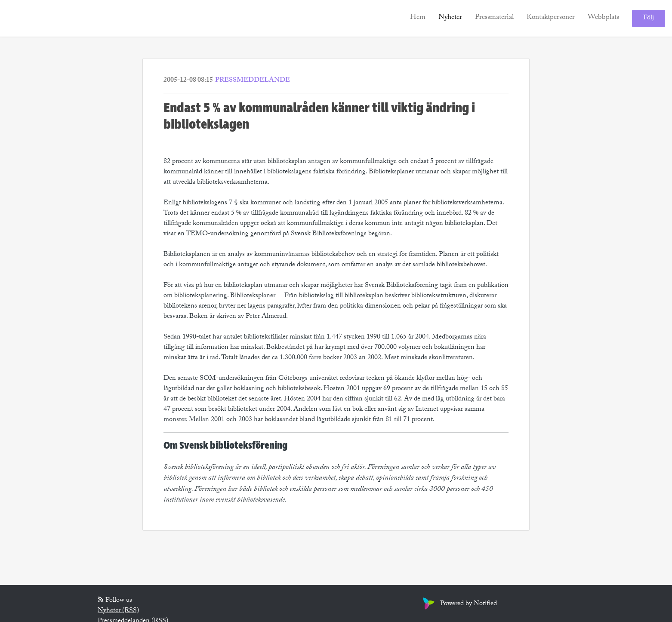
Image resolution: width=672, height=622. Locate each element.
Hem (418, 18)
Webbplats (603, 18)
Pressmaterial (494, 18)
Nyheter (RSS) (118, 611)
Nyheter (450, 18)
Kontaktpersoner (551, 18)
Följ (649, 18)
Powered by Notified (459, 604)
